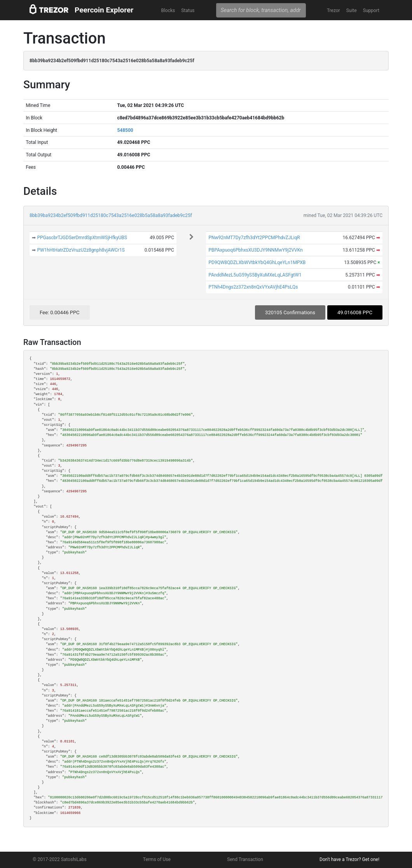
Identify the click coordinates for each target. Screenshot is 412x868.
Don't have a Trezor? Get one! (349, 859)
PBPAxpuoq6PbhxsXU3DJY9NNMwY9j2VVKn (255, 250)
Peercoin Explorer (104, 10)
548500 (125, 130)
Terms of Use (157, 859)
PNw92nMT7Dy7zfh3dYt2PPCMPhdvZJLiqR (254, 238)
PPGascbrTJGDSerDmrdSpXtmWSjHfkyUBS (82, 238)
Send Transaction (245, 859)
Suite (352, 10)
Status (188, 10)
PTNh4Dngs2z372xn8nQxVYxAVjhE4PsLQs (253, 287)
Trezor (333, 10)
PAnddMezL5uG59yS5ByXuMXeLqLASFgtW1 (255, 275)
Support (371, 10)
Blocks (168, 10)
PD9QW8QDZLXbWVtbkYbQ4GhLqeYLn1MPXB (257, 262)
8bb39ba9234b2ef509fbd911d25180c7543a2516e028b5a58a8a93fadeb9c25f (111, 215)
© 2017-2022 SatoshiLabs (60, 859)
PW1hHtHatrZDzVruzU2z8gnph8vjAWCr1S (81, 250)
